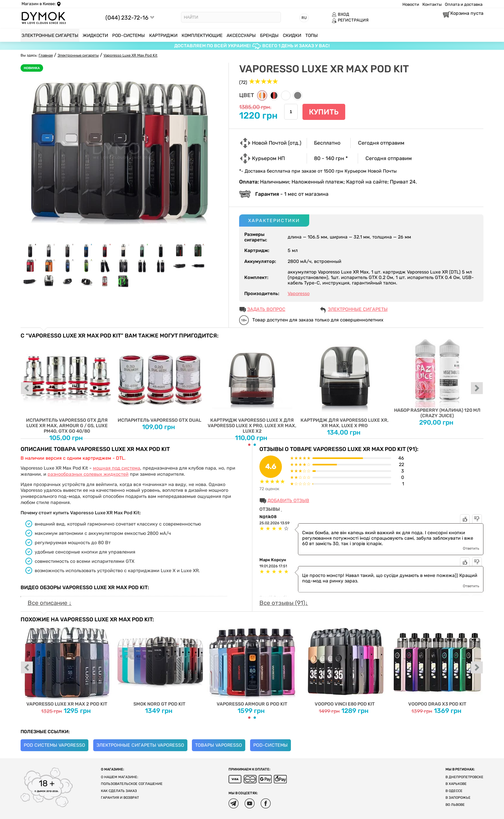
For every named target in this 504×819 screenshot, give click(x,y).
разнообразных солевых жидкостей (88, 474)
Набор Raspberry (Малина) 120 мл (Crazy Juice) (437, 379)
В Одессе (454, 791)
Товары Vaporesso (219, 745)
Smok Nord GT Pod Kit (160, 665)
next (477, 389)
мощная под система (117, 468)
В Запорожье (458, 798)
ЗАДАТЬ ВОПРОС (266, 309)
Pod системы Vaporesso (54, 745)
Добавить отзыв (288, 501)
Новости (411, 4)
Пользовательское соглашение (132, 784)
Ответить (471, 548)
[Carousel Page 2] (255, 445)
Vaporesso (299, 294)
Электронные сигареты (358, 309)
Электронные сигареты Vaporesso (140, 745)
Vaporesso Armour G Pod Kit (252, 665)
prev (27, 389)
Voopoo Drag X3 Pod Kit (437, 665)
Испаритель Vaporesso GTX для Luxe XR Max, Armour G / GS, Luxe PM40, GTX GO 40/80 (67, 386)
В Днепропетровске (464, 777)
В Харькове (456, 784)
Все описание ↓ (50, 603)
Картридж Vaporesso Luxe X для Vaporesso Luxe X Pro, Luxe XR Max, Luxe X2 (252, 386)
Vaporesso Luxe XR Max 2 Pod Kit (67, 665)
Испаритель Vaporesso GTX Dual (160, 381)
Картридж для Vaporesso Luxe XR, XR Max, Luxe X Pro (345, 384)
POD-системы (270, 745)
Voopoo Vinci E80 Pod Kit (345, 665)
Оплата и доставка (464, 4)
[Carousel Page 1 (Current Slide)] (249, 445)
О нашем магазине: (120, 777)
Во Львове (455, 805)
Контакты (432, 4)
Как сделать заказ (119, 791)
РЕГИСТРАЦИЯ (350, 20)
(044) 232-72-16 (127, 18)
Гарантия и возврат (120, 798)
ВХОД (340, 14)
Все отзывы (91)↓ (284, 603)
